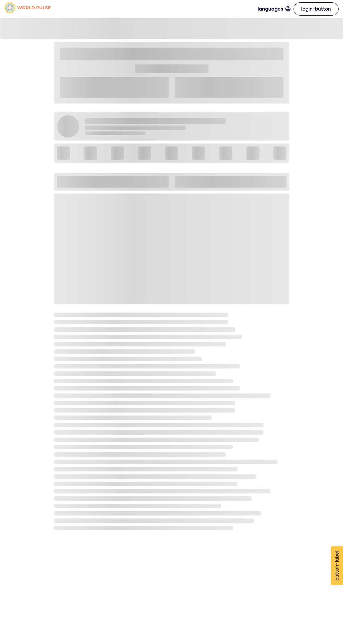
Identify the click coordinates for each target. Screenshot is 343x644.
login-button (316, 9)
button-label (337, 566)
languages (274, 9)
